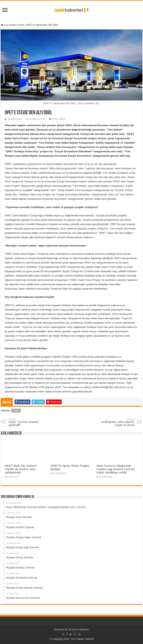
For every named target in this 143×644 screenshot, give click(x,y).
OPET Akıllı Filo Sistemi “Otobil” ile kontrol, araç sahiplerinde (21, 469)
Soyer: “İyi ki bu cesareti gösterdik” (29, 422)
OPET (16, 411)
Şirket (62, 119)
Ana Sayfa (8, 25)
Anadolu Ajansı (15, 119)
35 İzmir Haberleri (79, 629)
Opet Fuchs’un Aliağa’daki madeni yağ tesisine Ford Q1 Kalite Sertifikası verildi (116, 469)
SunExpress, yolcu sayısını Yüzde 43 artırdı (114, 422)
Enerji (21, 25)
